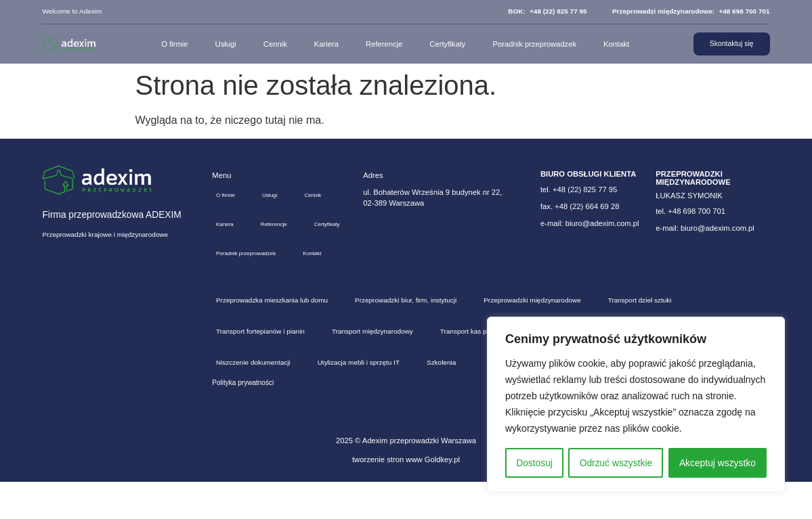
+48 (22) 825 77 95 (558, 11)
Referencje (382, 44)
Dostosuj (534, 463)
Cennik (273, 44)
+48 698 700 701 (744, 11)
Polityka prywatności (243, 420)
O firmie (173, 44)
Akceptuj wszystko (717, 463)
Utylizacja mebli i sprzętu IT (359, 400)
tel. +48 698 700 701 (690, 211)
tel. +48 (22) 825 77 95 (579, 189)
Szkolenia (441, 400)
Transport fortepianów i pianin (260, 368)
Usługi (224, 44)
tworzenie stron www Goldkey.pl (406, 497)
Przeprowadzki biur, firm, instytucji (406, 337)
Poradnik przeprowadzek (533, 44)
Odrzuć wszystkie (616, 463)
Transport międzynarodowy (372, 368)
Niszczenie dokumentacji (253, 400)
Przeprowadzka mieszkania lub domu (272, 337)
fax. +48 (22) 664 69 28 (580, 206)
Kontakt (614, 44)
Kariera (324, 44)
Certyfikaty (446, 44)
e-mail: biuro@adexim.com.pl (590, 223)
